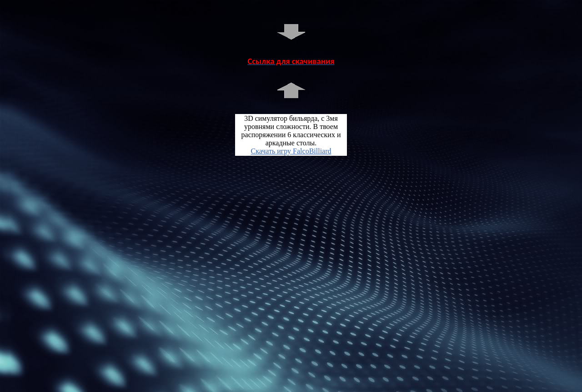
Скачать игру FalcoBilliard (291, 151)
